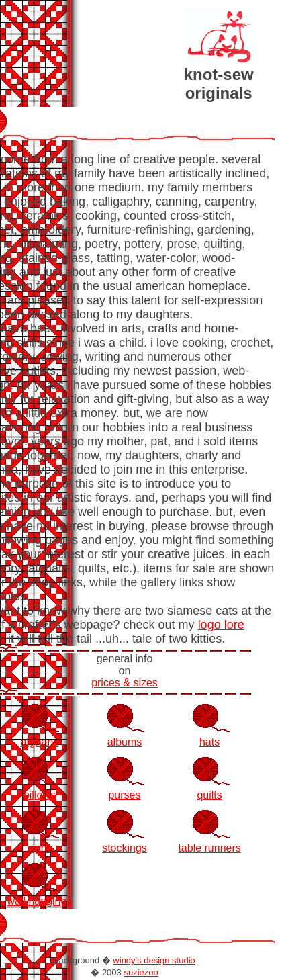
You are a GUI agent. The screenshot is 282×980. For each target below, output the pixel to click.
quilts (209, 795)
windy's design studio (154, 960)
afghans (39, 742)
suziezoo (141, 972)
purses (124, 795)
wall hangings (39, 901)
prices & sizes (125, 683)
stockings (125, 848)
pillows (40, 795)
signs (39, 848)
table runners (209, 848)
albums (125, 742)
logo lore (221, 625)
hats (209, 742)
